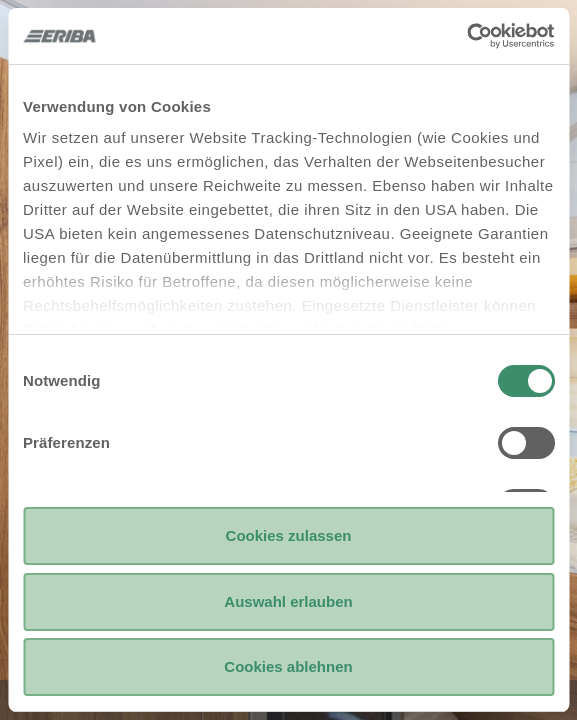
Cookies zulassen (289, 535)
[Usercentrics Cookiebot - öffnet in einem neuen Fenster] (466, 36)
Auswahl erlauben (288, 601)
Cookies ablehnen (288, 666)
